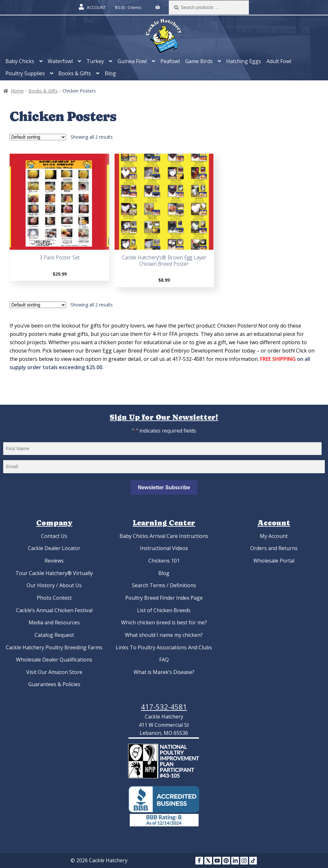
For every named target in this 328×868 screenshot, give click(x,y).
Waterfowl (60, 61)
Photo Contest (54, 598)
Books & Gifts (75, 73)
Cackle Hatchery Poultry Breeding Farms (54, 647)
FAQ (164, 660)
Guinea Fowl (132, 61)
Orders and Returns (274, 548)
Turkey (95, 61)
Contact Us (54, 536)
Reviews (54, 561)
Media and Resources (54, 622)
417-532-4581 (164, 707)
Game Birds (199, 61)
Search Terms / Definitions (164, 585)
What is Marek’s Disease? (164, 672)
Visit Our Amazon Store (54, 672)
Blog (110, 73)
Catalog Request (54, 635)
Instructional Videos (164, 548)
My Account (274, 536)
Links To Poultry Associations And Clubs (164, 647)
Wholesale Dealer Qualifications (54, 660)
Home (17, 91)
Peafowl (170, 61)
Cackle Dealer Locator (54, 548)
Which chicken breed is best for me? (164, 622)
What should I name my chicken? (164, 635)
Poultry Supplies (25, 73)
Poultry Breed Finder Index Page (164, 598)
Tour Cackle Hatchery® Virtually (54, 573)
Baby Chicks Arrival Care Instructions (164, 536)
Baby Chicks (20, 61)
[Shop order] (38, 137)
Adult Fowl (279, 61)
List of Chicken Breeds (164, 610)
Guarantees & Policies (54, 684)
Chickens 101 (164, 561)
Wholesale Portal (274, 561)
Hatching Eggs (244, 61)
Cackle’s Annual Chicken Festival (54, 610)
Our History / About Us (54, 585)
